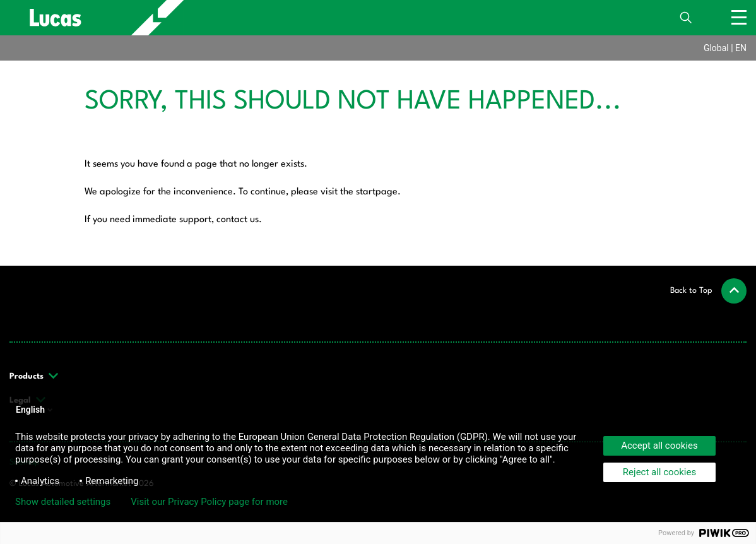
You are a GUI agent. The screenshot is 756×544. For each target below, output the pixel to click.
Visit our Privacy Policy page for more (209, 502)
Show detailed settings (63, 502)
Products (34, 376)
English (35, 410)
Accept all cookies (659, 446)
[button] (708, 291)
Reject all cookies (659, 472)
